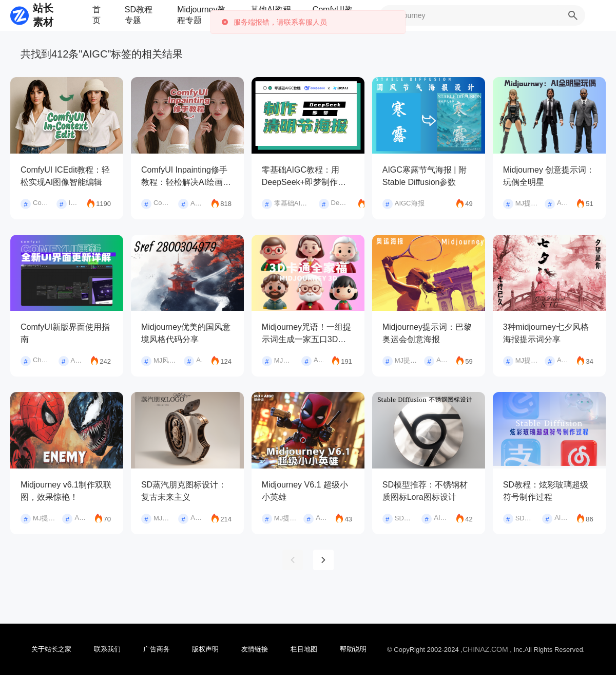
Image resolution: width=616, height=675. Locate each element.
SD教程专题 (139, 15)
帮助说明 (353, 649)
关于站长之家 (51, 649)
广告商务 (157, 649)
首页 (97, 15)
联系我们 (107, 649)
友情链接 (255, 649)
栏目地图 (304, 649)
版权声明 (205, 649)
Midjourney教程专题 (201, 15)
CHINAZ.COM (485, 649)
